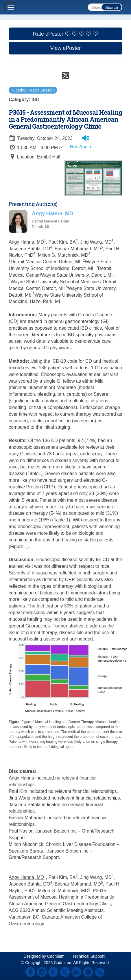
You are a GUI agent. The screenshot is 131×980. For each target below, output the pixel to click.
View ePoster (66, 48)
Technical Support (88, 956)
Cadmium (56, 956)
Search (112, 8)
